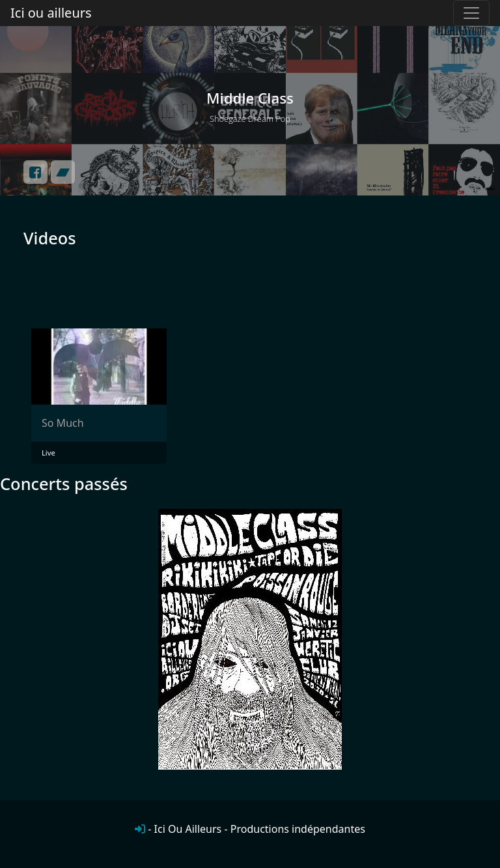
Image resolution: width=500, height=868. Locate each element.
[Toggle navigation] (471, 13)
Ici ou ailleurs (51, 13)
